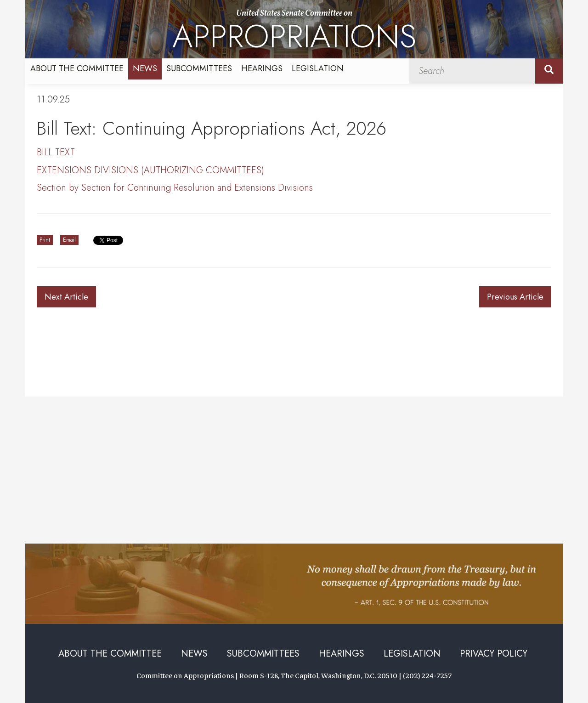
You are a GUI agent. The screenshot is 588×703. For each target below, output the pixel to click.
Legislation (318, 68)
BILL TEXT (56, 152)
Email (69, 240)
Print (45, 240)
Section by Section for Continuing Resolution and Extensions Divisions (175, 188)
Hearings (262, 68)
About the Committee (77, 68)
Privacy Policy (494, 654)
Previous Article (515, 297)
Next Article (66, 297)
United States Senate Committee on (294, 33)
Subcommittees (199, 68)
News (145, 68)
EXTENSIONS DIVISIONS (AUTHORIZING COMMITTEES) (150, 170)
